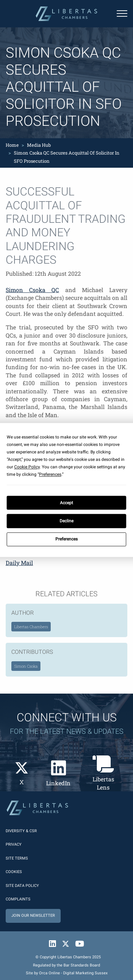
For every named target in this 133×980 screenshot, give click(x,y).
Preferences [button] (50, 474)
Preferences (66, 539)
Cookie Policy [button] (27, 467)
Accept (66, 503)
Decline (66, 521)
